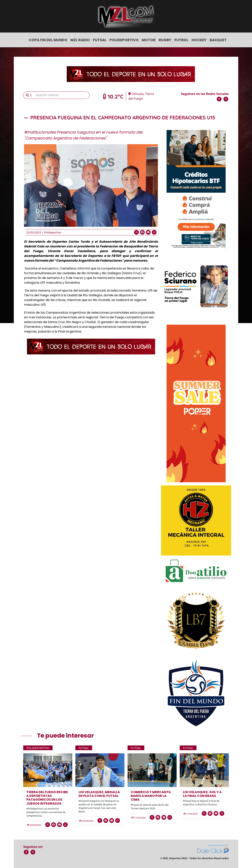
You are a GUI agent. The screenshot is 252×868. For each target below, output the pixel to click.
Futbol (181, 40)
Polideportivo (124, 40)
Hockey (199, 40)
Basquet (218, 40)
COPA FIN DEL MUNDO (48, 40)
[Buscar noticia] (62, 95)
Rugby (165, 40)
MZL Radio (80, 40)
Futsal (100, 40)
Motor (149, 40)
